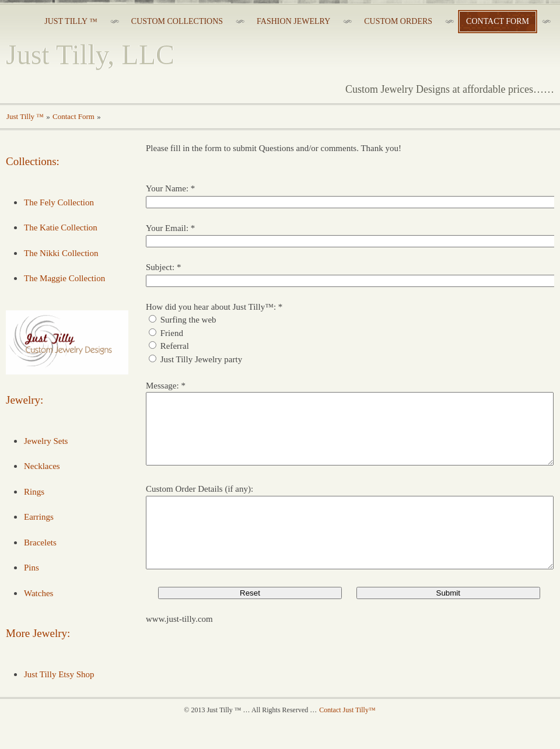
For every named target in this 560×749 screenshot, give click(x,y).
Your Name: (167, 188)
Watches (38, 593)
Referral (175, 346)
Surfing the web (188, 320)
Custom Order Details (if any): (199, 503)
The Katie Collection (61, 228)
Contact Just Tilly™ (347, 738)
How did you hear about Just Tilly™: (211, 307)
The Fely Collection (59, 202)
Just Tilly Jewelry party (201, 359)
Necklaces (42, 466)
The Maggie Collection (64, 278)
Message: (162, 386)
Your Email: (167, 228)
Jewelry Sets (46, 441)
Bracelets (40, 542)
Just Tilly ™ (25, 116)
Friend (172, 333)
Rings (34, 492)
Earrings (39, 517)
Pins (32, 568)
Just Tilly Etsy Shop (59, 674)
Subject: (160, 267)
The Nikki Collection (61, 253)
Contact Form (73, 116)
